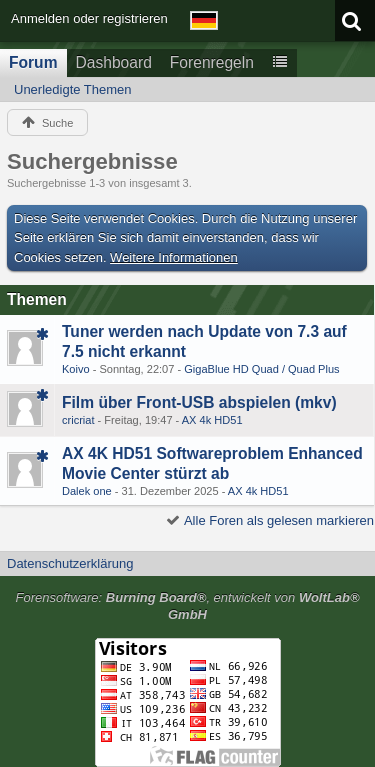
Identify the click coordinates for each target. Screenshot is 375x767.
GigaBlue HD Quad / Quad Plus (261, 369)
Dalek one (87, 491)
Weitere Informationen (174, 257)
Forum (33, 62)
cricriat (78, 420)
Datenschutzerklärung (70, 563)
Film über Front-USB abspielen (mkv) (199, 402)
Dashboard (114, 62)
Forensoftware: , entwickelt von (187, 606)
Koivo (76, 369)
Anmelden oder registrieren (89, 18)
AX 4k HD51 (212, 420)
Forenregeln (212, 62)
